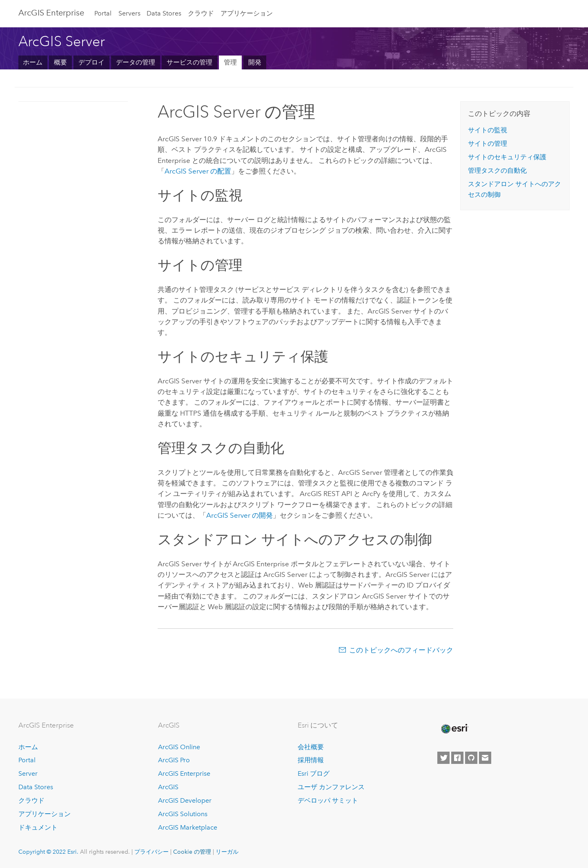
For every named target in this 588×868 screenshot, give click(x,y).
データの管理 (136, 62)
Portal (103, 13)
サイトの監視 (488, 130)
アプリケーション (247, 13)
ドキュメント (38, 827)
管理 (230, 62)
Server (28, 773)
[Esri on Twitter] (443, 758)
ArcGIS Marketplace (188, 827)
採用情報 (311, 760)
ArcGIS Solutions (183, 814)
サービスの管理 (189, 62)
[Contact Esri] (485, 758)
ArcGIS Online (179, 747)
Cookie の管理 (192, 852)
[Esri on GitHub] (471, 758)
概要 (60, 62)
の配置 (198, 171)
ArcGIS (168, 787)
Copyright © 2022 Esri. (48, 852)
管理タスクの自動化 (497, 170)
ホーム (33, 62)
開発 (255, 62)
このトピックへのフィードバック (401, 650)
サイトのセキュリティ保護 (507, 157)
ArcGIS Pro (174, 760)
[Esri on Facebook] (457, 758)
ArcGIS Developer (185, 800)
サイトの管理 (488, 144)
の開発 (239, 515)
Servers (129, 13)
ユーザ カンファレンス (331, 787)
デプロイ (91, 62)
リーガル (227, 852)
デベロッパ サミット (328, 800)
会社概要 (311, 747)
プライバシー (151, 852)
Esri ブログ (314, 773)
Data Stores (164, 13)
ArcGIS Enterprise (51, 13)
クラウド (201, 13)
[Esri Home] (454, 729)
